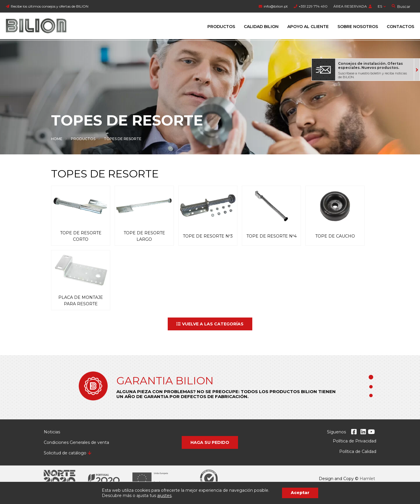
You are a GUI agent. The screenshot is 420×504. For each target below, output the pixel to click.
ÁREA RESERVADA (350, 6)
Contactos (400, 27)
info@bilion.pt (276, 6)
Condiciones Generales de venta (76, 442)
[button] (210, 324)
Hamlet (367, 479)
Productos (221, 27)
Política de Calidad (358, 451)
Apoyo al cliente (308, 27)
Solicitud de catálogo (65, 453)
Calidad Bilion (261, 27)
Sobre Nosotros (358, 27)
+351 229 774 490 (313, 6)
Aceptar (300, 493)
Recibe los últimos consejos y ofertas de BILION (50, 6)
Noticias (52, 432)
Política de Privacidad (355, 441)
